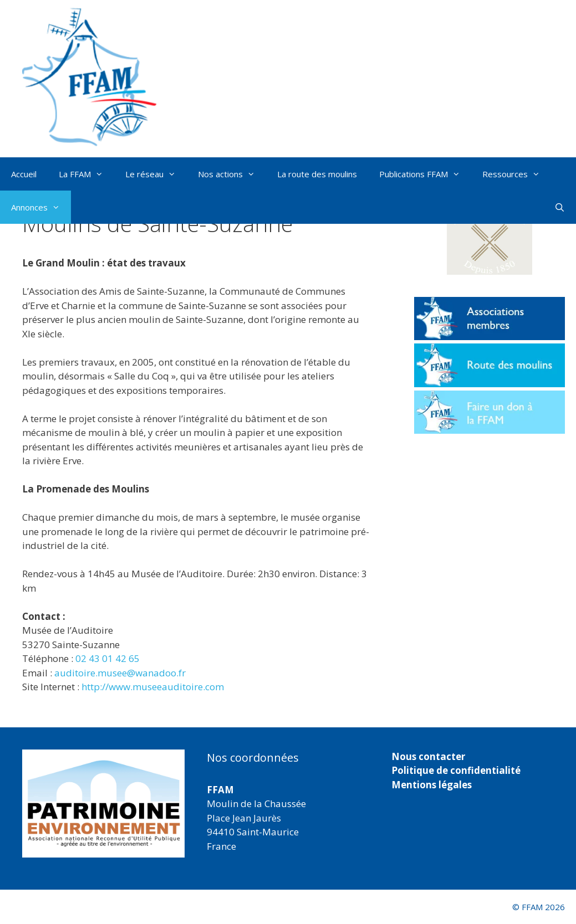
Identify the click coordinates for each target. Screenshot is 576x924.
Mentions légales (432, 785)
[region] (103, 804)
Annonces (41, 207)
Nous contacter (428, 756)
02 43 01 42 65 (108, 658)
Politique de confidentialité (456, 770)
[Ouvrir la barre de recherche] (560, 207)
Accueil (24, 174)
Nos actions (232, 174)
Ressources (517, 174)
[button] (490, 237)
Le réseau (156, 174)
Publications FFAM (425, 174)
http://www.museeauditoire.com (153, 687)
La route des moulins (317, 174)
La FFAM (86, 174)
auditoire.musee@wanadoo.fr (120, 673)
